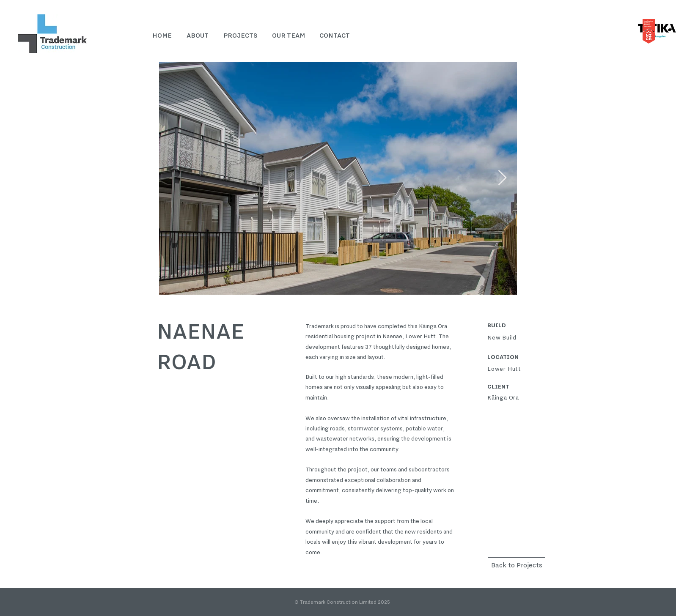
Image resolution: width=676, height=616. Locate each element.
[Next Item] (502, 178)
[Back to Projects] (517, 566)
